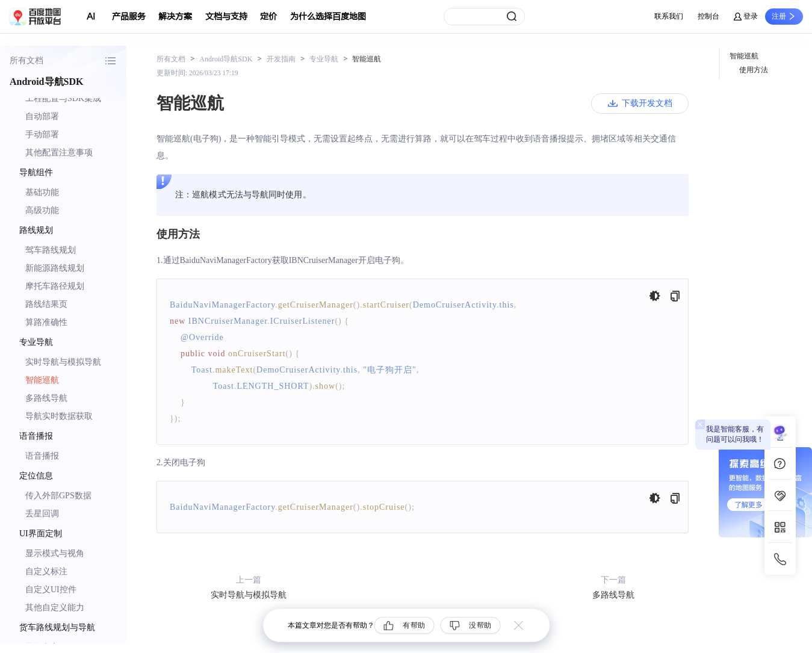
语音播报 (42, 456)
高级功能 (42, 210)
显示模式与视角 (55, 553)
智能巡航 (42, 380)
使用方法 (754, 70)
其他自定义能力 (55, 608)
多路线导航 (46, 398)
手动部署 (42, 135)
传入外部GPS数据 (58, 496)
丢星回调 (42, 514)
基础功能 (42, 192)
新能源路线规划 (55, 268)
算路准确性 (46, 322)
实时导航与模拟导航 (63, 362)
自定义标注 (46, 571)
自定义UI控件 (51, 590)
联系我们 (669, 16)
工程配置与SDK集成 (63, 98)
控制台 (708, 16)
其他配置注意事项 (59, 153)
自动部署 (42, 116)
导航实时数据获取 (59, 416)
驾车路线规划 (51, 250)
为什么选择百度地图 (328, 17)
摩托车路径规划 (55, 286)
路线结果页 (46, 304)
